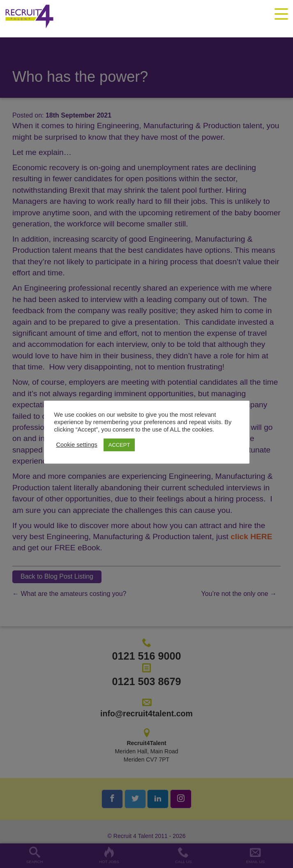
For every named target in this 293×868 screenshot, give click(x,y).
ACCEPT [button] (119, 445)
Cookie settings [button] (77, 445)
